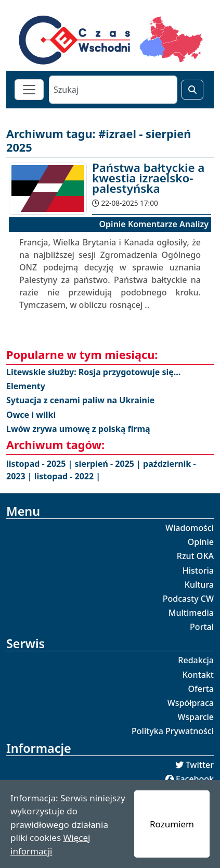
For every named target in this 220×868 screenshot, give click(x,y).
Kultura (199, 585)
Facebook (195, 779)
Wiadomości (190, 528)
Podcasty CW (188, 599)
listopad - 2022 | (67, 476)
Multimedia (191, 613)
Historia (198, 571)
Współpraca (191, 703)
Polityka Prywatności (173, 731)
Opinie (201, 542)
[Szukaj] (113, 90)
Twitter (200, 765)
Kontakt (198, 675)
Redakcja (196, 660)
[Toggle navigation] (29, 90)
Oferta (201, 689)
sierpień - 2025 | (109, 464)
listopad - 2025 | (41, 464)
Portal (202, 627)
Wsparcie (196, 717)
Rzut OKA (195, 556)
